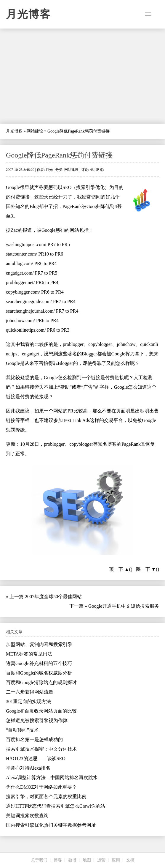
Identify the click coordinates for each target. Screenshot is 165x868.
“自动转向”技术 (22, 730)
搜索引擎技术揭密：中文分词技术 (41, 749)
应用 (116, 860)
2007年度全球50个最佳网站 (53, 597)
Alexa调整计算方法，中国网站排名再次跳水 (52, 778)
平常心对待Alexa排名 (28, 768)
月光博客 (28, 14)
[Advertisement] (82, 76)
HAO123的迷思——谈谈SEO (36, 758)
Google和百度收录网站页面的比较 (41, 711)
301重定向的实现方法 (28, 701)
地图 (87, 860)
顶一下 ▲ (119, 569)
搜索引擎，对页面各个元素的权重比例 (46, 797)
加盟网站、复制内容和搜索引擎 (39, 644)
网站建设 (35, 131)
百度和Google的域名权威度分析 (39, 673)
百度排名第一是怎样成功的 (34, 739)
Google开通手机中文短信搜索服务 (124, 606)
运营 (101, 860)
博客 (58, 860)
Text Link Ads (76, 420)
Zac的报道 (21, 230)
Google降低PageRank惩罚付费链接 (59, 155)
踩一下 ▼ (146, 569)
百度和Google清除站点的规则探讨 (41, 682)
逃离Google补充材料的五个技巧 (39, 663)
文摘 (130, 860)
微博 (72, 860)
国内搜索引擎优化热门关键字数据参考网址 (51, 825)
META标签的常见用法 (29, 654)
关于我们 (39, 860)
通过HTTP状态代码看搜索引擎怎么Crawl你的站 (56, 806)
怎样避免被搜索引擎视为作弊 (37, 720)
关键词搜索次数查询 (27, 816)
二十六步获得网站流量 (30, 692)
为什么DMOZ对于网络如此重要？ (41, 787)
